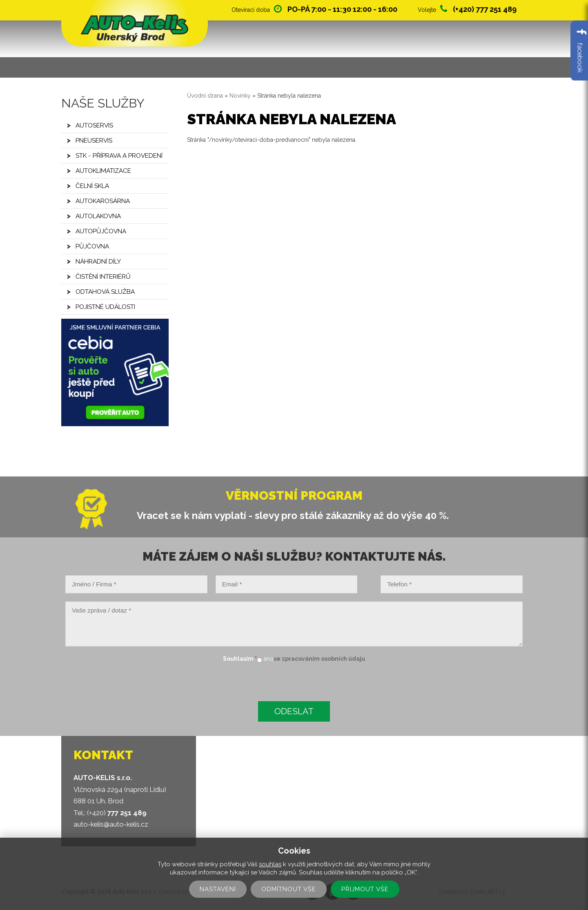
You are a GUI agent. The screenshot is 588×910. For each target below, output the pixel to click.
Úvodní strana (205, 96)
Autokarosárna (103, 201)
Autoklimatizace (103, 171)
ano (269, 659)
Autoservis (94, 125)
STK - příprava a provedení (119, 156)
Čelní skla (92, 186)
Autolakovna (98, 216)
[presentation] (123, 683)
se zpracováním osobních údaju (319, 659)
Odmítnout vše (289, 889)
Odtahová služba (105, 292)
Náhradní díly (98, 262)
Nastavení (218, 889)
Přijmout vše (365, 889)
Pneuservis (94, 141)
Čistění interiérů (103, 277)
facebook (580, 50)
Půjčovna (92, 246)
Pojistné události (105, 307)
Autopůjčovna (101, 231)
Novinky (240, 96)
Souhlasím (240, 659)
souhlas (270, 864)
